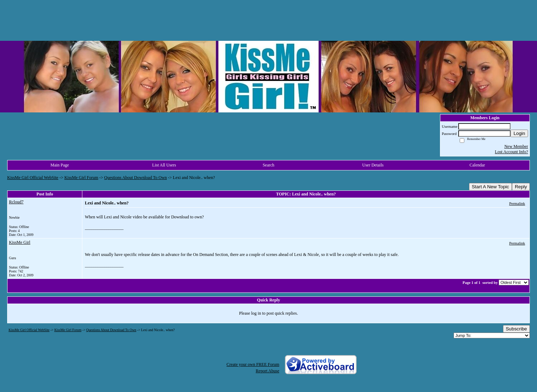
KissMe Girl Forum (81, 178)
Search (269, 165)
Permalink (517, 203)
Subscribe (516, 329)
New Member (516, 146)
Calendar (477, 165)
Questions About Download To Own (136, 178)
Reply (521, 187)
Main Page (60, 165)
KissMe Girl (20, 242)
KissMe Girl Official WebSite (33, 178)
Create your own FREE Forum (253, 364)
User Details (373, 165)
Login (519, 133)
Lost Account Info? (511, 152)
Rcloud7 (16, 202)
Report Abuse (267, 371)
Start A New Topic (490, 187)
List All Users (164, 165)
